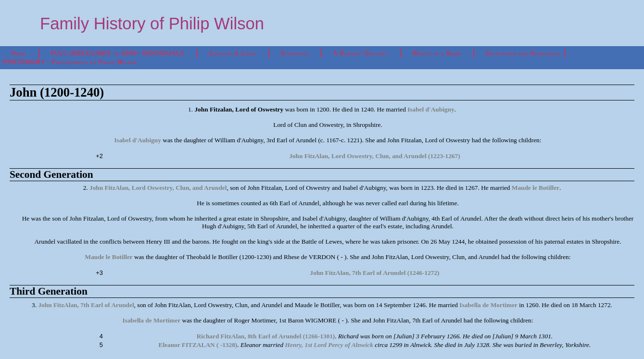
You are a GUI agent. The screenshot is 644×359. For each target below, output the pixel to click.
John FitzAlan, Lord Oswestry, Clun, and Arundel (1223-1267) (374, 156)
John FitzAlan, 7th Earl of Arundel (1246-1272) (374, 273)
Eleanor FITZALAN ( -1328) (198, 345)
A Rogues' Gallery (360, 53)
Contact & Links (233, 53)
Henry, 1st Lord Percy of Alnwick (329, 345)
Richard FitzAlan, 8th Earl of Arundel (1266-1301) (266, 336)
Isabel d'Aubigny (431, 109)
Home (19, 53)
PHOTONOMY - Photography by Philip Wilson (70, 62)
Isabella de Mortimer (488, 305)
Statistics (295, 53)
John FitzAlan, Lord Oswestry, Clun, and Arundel (158, 188)
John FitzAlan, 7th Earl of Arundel (86, 305)
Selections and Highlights (523, 53)
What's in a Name (437, 53)
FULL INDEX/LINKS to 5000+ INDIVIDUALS (117, 53)
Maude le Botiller (536, 188)
